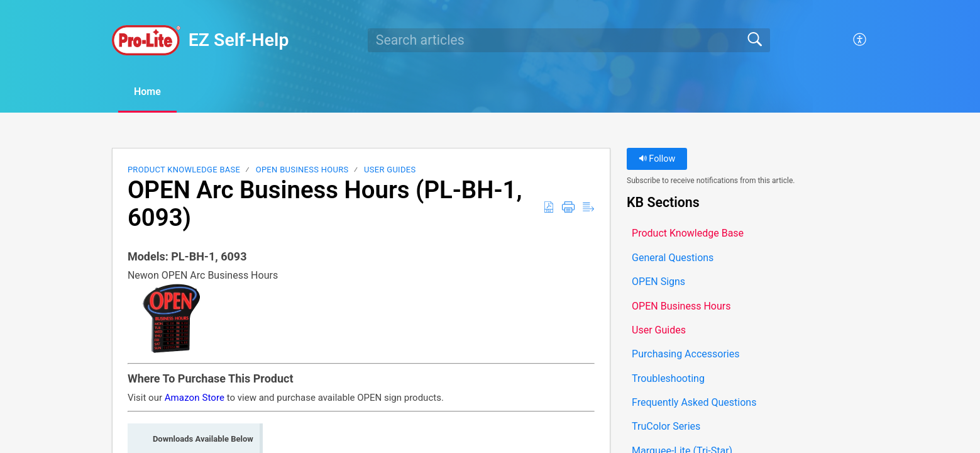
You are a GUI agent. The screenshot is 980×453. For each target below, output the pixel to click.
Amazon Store (195, 398)
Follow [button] (657, 159)
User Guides (390, 170)
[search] (569, 40)
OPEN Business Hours (302, 170)
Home (147, 92)
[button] (860, 40)
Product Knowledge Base (184, 170)
